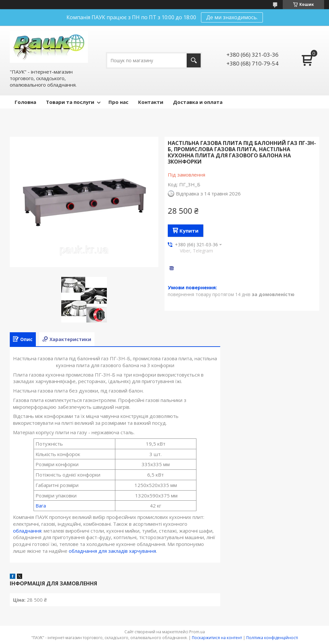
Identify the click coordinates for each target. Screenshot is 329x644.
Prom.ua (197, 632)
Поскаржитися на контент (217, 638)
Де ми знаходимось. (232, 17)
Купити (189, 231)
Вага (41, 506)
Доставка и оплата (198, 102)
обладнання (27, 531)
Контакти (151, 102)
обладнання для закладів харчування (112, 551)
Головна (25, 102)
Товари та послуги (70, 102)
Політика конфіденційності (272, 638)
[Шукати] (194, 60)
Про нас (118, 102)
